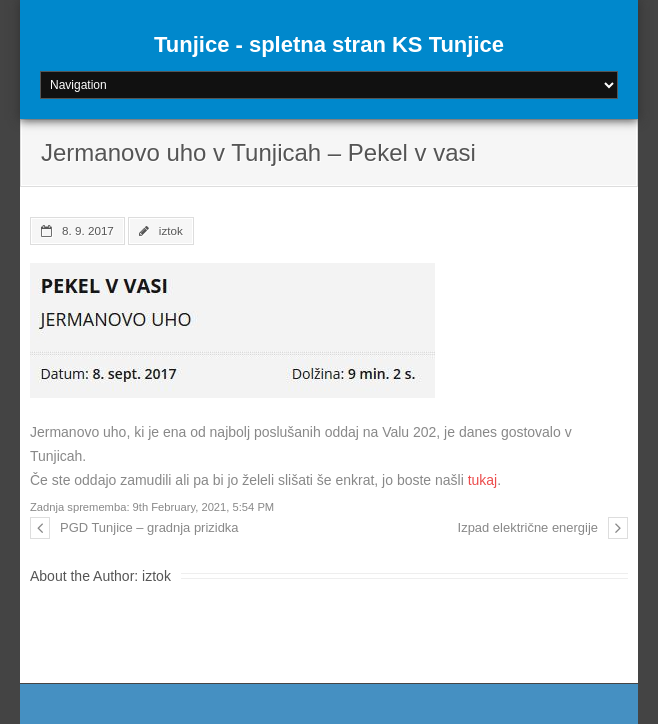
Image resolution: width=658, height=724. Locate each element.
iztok (171, 230)
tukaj (483, 480)
